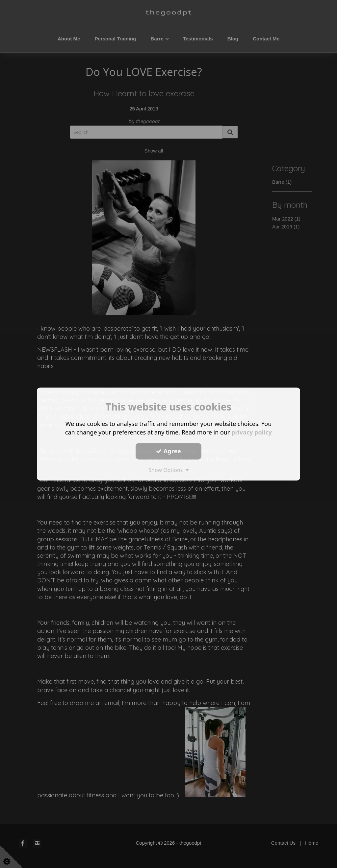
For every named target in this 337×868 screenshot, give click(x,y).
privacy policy (252, 432)
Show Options (168, 470)
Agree (168, 451)
